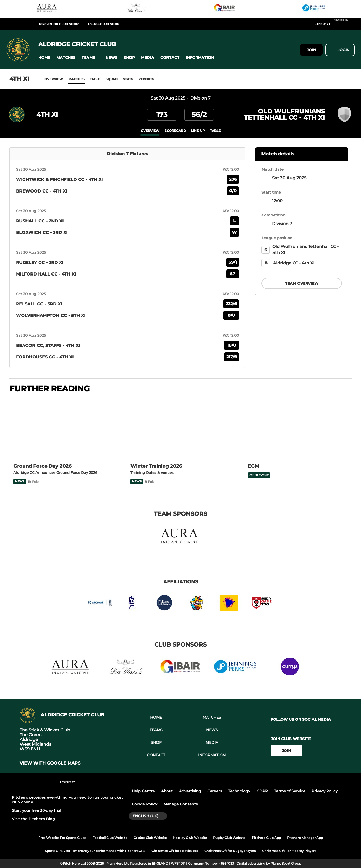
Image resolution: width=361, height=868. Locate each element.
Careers (215, 791)
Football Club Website (110, 838)
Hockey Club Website (190, 838)
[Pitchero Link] (344, 26)
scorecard (175, 131)
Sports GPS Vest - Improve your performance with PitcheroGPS (95, 851)
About (167, 791)
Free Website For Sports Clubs (62, 838)
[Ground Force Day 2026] (63, 429)
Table (95, 79)
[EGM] (298, 429)
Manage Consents (181, 804)
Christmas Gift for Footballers (175, 851)
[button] (44, 58)
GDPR (262, 791)
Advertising (190, 791)
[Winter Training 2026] (180, 429)
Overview (54, 79)
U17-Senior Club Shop (59, 24)
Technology (239, 791)
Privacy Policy (325, 791)
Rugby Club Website (229, 838)
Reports (146, 79)
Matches (76, 79)
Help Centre (143, 791)
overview (150, 131)
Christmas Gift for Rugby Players (230, 851)
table (215, 131)
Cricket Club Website (150, 838)
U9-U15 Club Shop (104, 24)
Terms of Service (290, 791)
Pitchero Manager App (305, 838)
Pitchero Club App (266, 838)
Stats (128, 79)
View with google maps (50, 763)
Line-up (198, 131)
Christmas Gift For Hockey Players (289, 851)
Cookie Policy (145, 804)
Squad (112, 79)
